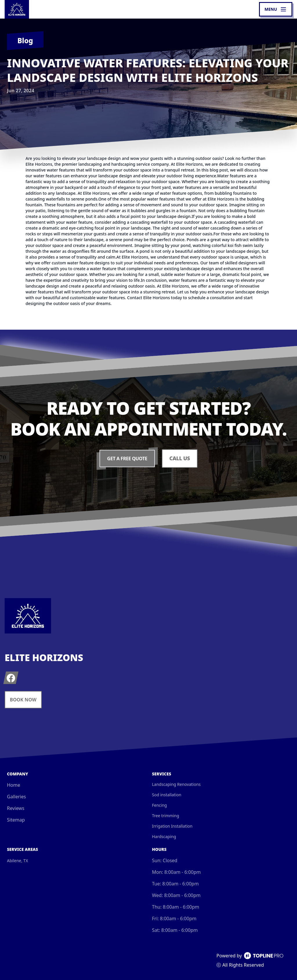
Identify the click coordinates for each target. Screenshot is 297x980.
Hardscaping (164, 836)
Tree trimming (166, 816)
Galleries (16, 797)
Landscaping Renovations (176, 784)
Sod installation (167, 795)
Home (14, 785)
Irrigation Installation (172, 826)
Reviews (16, 808)
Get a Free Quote (127, 459)
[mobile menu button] (276, 9)
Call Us (180, 459)
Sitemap (16, 820)
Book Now (23, 700)
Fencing (159, 805)
